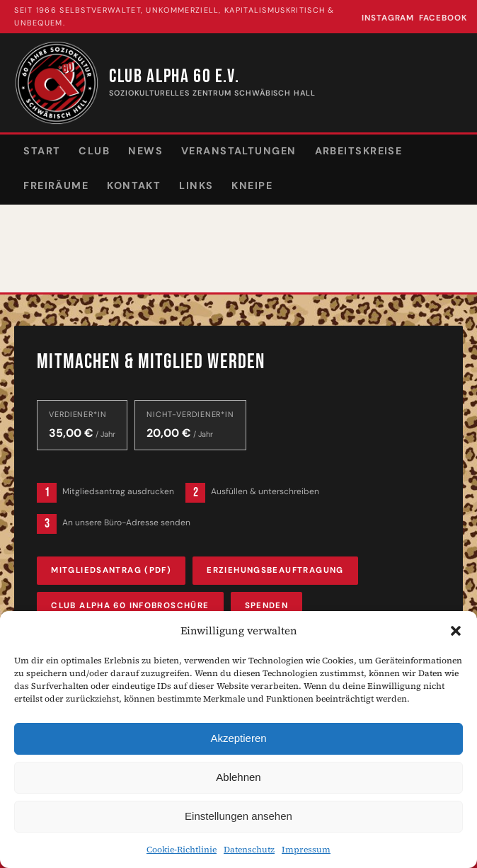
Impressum (306, 850)
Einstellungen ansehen (238, 816)
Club (94, 151)
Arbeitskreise (359, 151)
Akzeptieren (238, 738)
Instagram (388, 18)
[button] (456, 631)
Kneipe (252, 185)
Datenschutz (249, 850)
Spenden (267, 606)
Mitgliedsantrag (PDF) (111, 570)
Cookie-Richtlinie (182, 850)
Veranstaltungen (239, 151)
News (145, 151)
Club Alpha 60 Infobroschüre (130, 606)
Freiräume (56, 185)
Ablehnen (238, 777)
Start (42, 151)
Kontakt (134, 185)
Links (196, 185)
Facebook (443, 18)
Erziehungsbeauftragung (275, 570)
